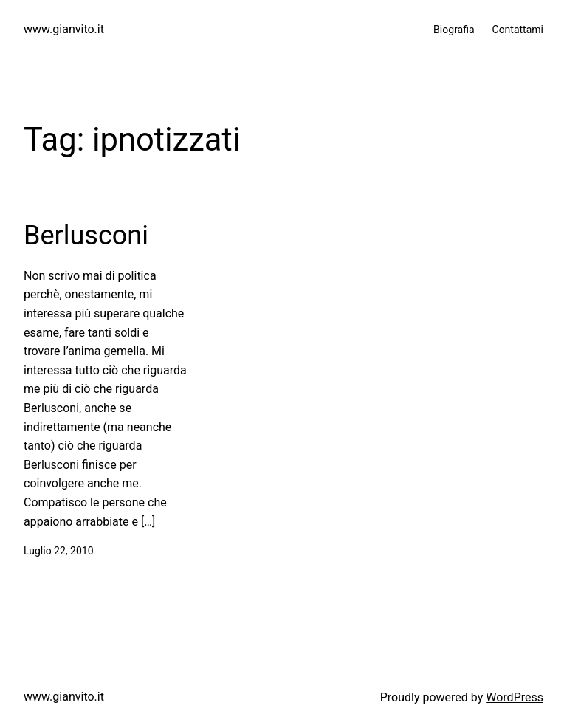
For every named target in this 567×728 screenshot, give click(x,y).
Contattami (518, 30)
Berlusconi (86, 236)
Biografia (454, 30)
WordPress (515, 697)
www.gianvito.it (64, 29)
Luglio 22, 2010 (59, 551)
